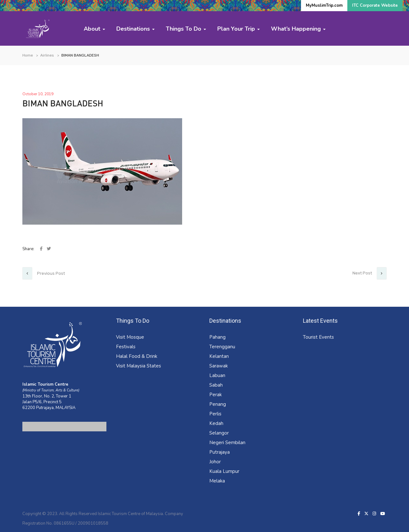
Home (28, 55)
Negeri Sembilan (227, 443)
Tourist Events (318, 337)
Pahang (217, 337)
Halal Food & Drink (137, 356)
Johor (215, 462)
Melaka (217, 481)
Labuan (217, 375)
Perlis (215, 414)
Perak (216, 395)
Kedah (216, 423)
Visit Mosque (130, 337)
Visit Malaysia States (139, 366)
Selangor (219, 433)
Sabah (216, 385)
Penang (218, 404)
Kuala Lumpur (224, 471)
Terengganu (222, 347)
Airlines (47, 55)
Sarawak (219, 366)
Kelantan (219, 356)
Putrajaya (220, 452)
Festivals (126, 347)
